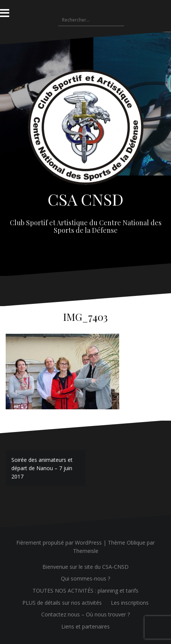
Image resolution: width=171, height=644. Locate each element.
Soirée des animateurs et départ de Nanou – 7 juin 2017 (42, 468)
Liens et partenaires (85, 626)
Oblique (136, 543)
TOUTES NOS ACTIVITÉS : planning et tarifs (85, 591)
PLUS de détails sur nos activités (62, 603)
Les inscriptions (130, 603)
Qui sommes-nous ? (85, 578)
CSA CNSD (85, 199)
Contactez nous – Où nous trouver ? (85, 614)
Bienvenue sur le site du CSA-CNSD (85, 567)
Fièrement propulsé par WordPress (59, 543)
